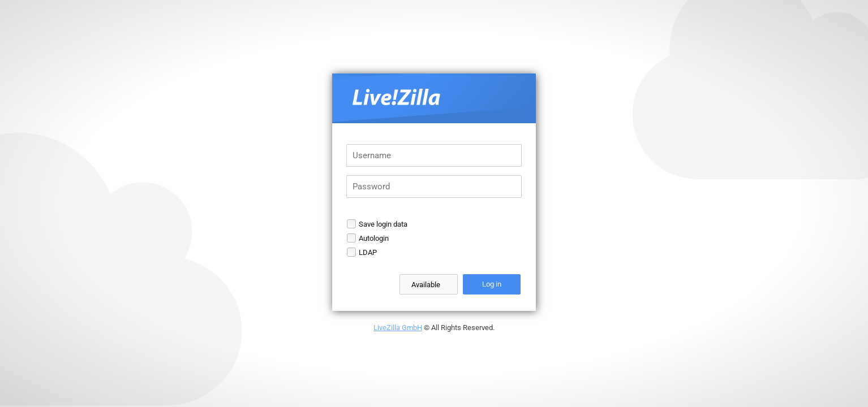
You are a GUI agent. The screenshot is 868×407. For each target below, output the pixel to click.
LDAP (368, 252)
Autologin (374, 238)
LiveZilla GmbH (398, 328)
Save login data (383, 224)
